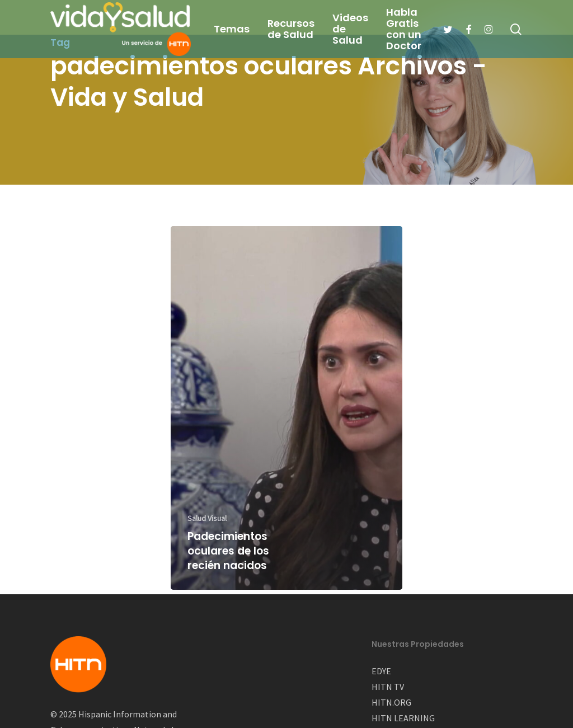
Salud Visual (207, 518)
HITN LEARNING (403, 718)
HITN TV (388, 687)
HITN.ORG (391, 702)
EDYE (381, 671)
